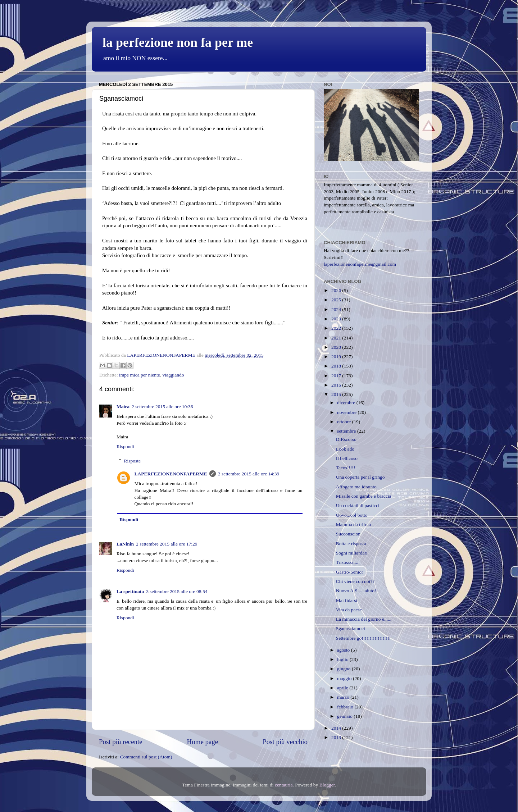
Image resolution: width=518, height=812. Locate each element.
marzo (344, 697)
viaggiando (173, 375)
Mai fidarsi (347, 600)
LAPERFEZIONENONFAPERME (171, 474)
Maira (123, 407)
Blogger (327, 785)
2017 (337, 376)
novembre (347, 412)
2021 (337, 338)
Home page (203, 742)
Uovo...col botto (352, 515)
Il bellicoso (347, 458)
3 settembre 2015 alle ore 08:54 (177, 591)
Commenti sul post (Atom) (146, 757)
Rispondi (125, 446)
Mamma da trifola (353, 524)
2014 (337, 728)
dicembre (347, 403)
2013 (337, 737)
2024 (337, 309)
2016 (337, 385)
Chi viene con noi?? (355, 581)
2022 (337, 328)
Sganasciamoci (351, 628)
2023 (337, 319)
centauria (284, 785)
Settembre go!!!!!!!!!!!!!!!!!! (363, 638)
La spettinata (130, 591)
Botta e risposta (351, 544)
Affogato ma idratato (356, 487)
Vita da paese (349, 610)
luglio (343, 659)
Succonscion (348, 534)
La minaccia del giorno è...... (364, 619)
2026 (337, 290)
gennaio (345, 716)
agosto (344, 650)
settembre (347, 431)
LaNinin (125, 544)
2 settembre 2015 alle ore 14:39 (249, 474)
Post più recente (121, 742)
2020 (337, 347)
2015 (337, 394)
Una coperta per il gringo (360, 477)
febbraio (346, 707)
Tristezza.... (347, 562)
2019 (337, 357)
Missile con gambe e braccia (364, 496)
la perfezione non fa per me (178, 42)
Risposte (133, 461)
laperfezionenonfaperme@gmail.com (360, 264)
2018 (337, 366)
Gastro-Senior (350, 572)
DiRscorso (346, 439)
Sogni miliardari (352, 553)
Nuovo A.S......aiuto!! (357, 591)
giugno (344, 669)
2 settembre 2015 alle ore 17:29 (167, 544)
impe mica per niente (140, 375)
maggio (345, 678)
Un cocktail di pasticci (358, 505)
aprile (343, 688)
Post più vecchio (285, 742)
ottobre (345, 422)
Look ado (345, 449)
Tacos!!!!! (346, 468)
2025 (337, 300)
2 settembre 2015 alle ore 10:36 (162, 407)
